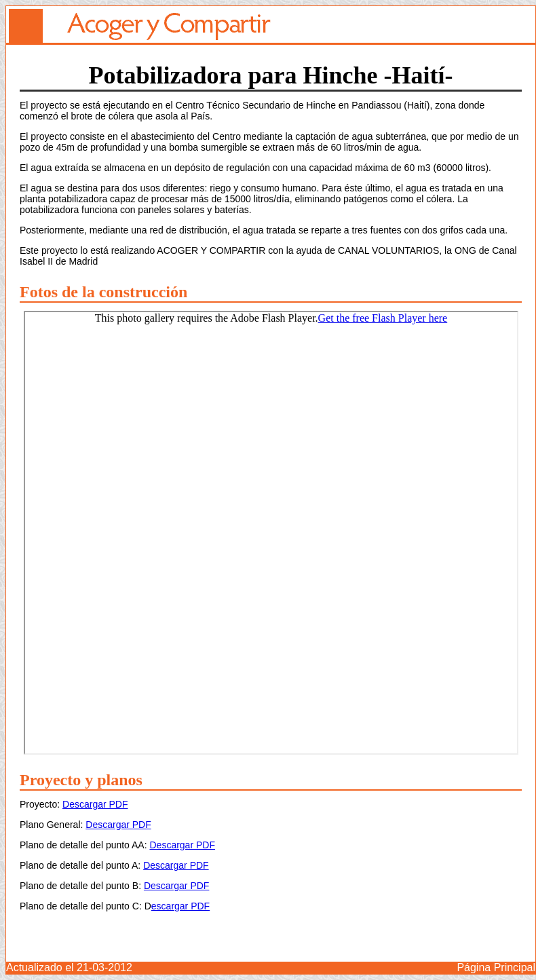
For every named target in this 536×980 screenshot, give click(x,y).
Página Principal (496, 967)
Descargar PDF (95, 804)
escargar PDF (180, 906)
